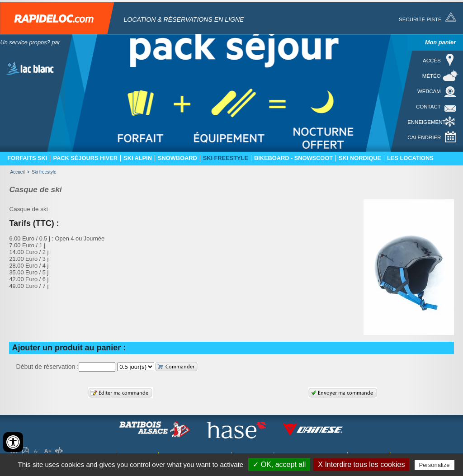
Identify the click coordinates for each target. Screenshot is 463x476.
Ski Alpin (138, 158)
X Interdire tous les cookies (361, 464)
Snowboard (177, 158)
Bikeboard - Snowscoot (293, 158)
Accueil (17, 172)
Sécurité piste (420, 19)
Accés (432, 61)
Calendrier (424, 137)
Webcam (429, 91)
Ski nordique (360, 158)
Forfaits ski (27, 158)
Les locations (410, 158)
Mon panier (440, 42)
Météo (432, 76)
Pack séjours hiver (85, 158)
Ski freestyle (226, 158)
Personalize (435, 465)
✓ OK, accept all (279, 464)
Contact (428, 107)
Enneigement (426, 122)
